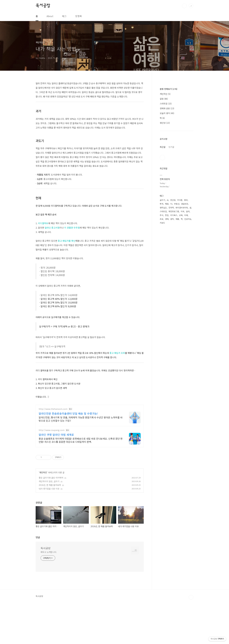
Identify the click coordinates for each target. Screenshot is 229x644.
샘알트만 (185, 291)
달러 (188, 299)
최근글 (163, 235)
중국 (186, 288)
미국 (183, 299)
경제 (167, 307)
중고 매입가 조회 (117, 353)
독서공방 (43, 6)
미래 (186, 303)
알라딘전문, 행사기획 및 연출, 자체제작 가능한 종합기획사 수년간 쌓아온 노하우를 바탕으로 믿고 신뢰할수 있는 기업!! (81, 460)
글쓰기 (162, 288)
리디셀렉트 (43, 223)
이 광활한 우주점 (72, 228)
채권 (167, 291)
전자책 (171, 295)
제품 (177, 307)
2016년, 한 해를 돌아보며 (50, 526)
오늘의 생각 (167, 201)
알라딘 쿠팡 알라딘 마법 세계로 (56, 475)
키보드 (162, 310)
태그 (64, 16)
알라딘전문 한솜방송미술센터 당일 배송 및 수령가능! (68, 454)
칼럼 (164, 186)
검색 (184, 6)
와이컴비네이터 (182, 295)
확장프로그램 (174, 299)
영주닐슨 (163, 295)
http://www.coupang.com (52, 471)
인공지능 (188, 307)
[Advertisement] (90, 422)
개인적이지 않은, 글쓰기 (49, 522)
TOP (191, 638)
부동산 (177, 291)
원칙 (172, 307)
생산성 (165, 210)
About (50, 16)
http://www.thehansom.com (53, 450)
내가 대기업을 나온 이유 (49, 530)
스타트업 (166, 191)
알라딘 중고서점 (52, 228)
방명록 (78, 16)
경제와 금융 (167, 196)
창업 (167, 303)
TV (171, 291)
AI (168, 288)
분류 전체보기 (169, 177)
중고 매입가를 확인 (67, 241)
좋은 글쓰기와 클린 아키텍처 (51, 519)
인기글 (171, 235)
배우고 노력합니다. (49, 593)
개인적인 (43, 513)
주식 (162, 303)
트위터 (162, 245)
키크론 (180, 288)
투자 (162, 291)
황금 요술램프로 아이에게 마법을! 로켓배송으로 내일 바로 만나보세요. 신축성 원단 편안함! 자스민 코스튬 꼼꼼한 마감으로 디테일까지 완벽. (81, 481)
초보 (162, 307)
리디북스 (174, 303)
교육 (181, 303)
